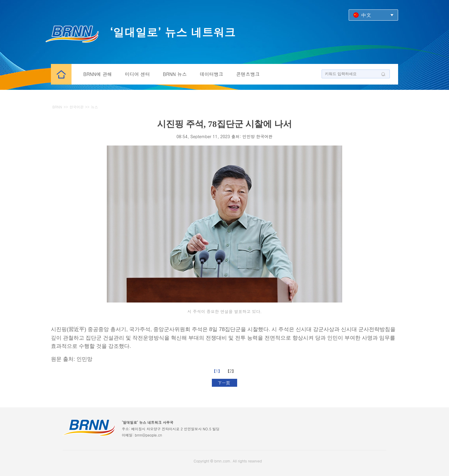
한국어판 (77, 107)
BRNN (57, 107)
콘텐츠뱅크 (248, 74)
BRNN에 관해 (98, 74)
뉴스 (94, 107)
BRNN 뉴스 (175, 74)
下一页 (225, 383)
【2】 (231, 371)
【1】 (218, 371)
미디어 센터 (137, 74)
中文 (366, 15)
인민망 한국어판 (258, 136)
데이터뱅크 (212, 74)
